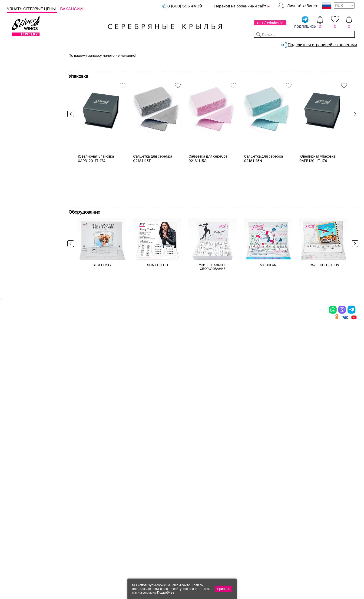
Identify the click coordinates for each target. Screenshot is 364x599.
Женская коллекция (26, 68)
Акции (171, 472)
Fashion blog (230, 503)
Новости (205, 44)
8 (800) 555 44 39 (182, 6)
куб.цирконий (26, 235)
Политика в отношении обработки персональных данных (180, 523)
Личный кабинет (302, 6)
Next (354, 160)
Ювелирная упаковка (32, 456)
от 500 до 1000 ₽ (29, 313)
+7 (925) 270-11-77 (288, 574)
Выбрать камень (47, 44)
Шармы (16, 488)
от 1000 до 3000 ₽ (30, 321)
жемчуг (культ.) (28, 193)
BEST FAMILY (102, 396)
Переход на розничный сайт (240, 6)
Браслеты (71, 456)
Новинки (93, 44)
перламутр (23, 269)
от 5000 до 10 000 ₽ (32, 338)
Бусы (65, 488)
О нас (222, 472)
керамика (22, 202)
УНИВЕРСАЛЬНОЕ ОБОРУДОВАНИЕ (213, 398)
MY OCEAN (268, 396)
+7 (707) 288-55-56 (331, 582)
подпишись (305, 22)
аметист (21, 177)
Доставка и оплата (237, 456)
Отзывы (349, 44)
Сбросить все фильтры (90, 78)
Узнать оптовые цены (32, 9)
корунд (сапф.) (27, 218)
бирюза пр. (23, 160)
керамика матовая (30, 210)
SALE (74, 44)
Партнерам (178, 44)
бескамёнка (24, 185)
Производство (180, 456)
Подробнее (166, 592)
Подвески (18, 480)
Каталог (16, 44)
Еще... (12, 276)
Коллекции (149, 44)
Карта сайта (230, 511)
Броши (67, 472)
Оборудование (319, 44)
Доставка (230, 44)
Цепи (117, 456)
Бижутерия (120, 44)
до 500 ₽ (21, 305)
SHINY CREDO (157, 396)
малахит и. (23, 243)
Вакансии (71, 9)
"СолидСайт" (156, 551)
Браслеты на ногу (80, 480)
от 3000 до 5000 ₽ (31, 330)
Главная (74, 60)
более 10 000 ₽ (27, 346)
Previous (72, 160)
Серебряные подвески (96, 60)
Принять (223, 589)
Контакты (256, 44)
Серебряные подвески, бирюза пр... (136, 60)
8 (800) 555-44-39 (335, 574)
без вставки (24, 168)
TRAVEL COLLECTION (324, 396)
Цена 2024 (23, 138)
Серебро (21, 116)
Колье (18, 94)
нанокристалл (26, 260)
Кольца (20, 77)
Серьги (20, 85)
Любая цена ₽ (26, 296)
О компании (285, 44)
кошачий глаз (26, 227)
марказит (22, 252)
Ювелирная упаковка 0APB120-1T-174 (96, 290)
